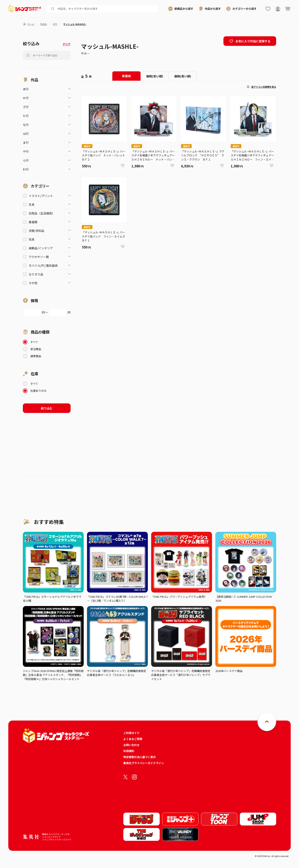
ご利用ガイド (131, 733)
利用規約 (129, 751)
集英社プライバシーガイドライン (144, 763)
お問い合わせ (131, 745)
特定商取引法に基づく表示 (140, 757)
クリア (67, 44)
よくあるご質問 (133, 739)
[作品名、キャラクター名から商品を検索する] (105, 9)
